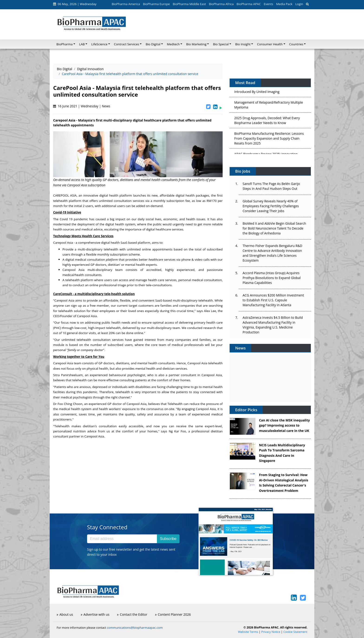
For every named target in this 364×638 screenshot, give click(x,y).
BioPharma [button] (65, 44)
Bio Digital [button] (153, 44)
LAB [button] (82, 44)
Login (299, 4)
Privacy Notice (271, 632)
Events (268, 4)
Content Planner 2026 (173, 614)
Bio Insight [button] (243, 44)
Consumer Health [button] (270, 44)
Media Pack (284, 4)
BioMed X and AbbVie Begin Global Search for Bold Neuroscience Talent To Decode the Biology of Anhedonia (274, 228)
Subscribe (168, 539)
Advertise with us (95, 614)
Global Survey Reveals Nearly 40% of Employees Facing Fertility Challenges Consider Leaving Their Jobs (271, 206)
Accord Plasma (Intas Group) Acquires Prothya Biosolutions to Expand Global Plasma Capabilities (272, 278)
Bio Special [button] (221, 44)
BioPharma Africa (221, 4)
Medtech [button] (173, 44)
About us (65, 614)
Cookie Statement (295, 632)
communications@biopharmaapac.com (135, 628)
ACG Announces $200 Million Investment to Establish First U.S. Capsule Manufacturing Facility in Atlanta (273, 300)
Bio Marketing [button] (196, 44)
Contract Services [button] (127, 44)
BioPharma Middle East (189, 4)
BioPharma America (126, 4)
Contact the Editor (132, 614)
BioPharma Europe (156, 4)
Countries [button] (296, 44)
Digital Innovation (90, 69)
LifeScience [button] (99, 44)
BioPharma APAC (249, 4)
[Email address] (122, 539)
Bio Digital (65, 69)
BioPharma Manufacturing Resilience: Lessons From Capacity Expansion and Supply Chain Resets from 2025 (269, 139)
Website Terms (248, 632)
